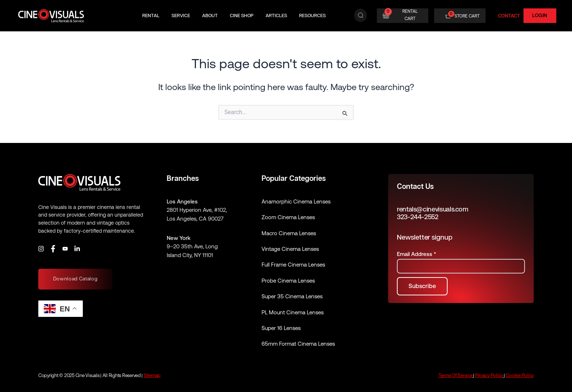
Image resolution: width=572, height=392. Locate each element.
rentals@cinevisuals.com (433, 209)
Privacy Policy (489, 375)
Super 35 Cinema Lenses (292, 296)
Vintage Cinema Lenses (290, 249)
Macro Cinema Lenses (289, 233)
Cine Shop (242, 15)
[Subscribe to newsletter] (422, 286)
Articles (276, 15)
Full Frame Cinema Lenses (293, 265)
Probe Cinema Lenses (288, 281)
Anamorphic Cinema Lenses (296, 201)
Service (181, 15)
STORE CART (467, 16)
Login (540, 15)
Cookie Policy (520, 375)
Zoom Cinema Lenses (288, 217)
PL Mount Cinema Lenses (293, 312)
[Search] (361, 16)
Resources (312, 15)
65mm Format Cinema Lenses (298, 344)
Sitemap (152, 375)
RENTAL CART (410, 15)
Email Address (416, 254)
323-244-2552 (418, 217)
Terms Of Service (455, 375)
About (210, 15)
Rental (151, 15)
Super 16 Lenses (281, 328)
